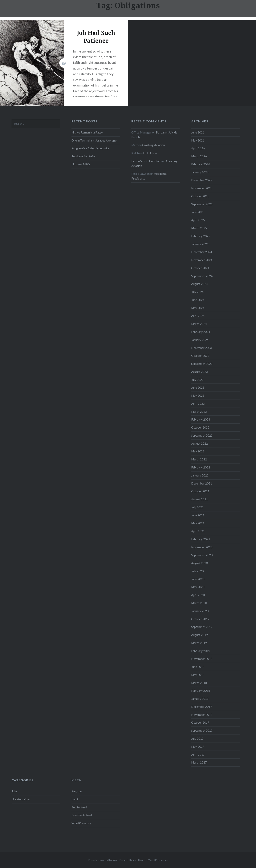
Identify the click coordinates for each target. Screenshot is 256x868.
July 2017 (197, 739)
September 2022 (202, 435)
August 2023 (199, 372)
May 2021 (198, 523)
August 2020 (199, 563)
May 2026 (198, 140)
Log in (75, 799)
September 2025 (202, 204)
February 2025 (201, 236)
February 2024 (201, 332)
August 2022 (199, 443)
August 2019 (199, 635)
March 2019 (199, 643)
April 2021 (198, 531)
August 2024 (199, 284)
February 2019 (201, 651)
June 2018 (198, 667)
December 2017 (202, 707)
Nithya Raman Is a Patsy (87, 132)
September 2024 (202, 276)
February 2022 (201, 467)
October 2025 (200, 196)
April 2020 (198, 595)
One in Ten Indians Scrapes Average (94, 140)
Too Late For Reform (85, 156)
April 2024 (198, 316)
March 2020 (199, 603)
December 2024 (202, 252)
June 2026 (198, 132)
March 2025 (199, 228)
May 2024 (198, 308)
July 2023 (197, 380)
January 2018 (200, 699)
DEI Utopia (150, 153)
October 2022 (200, 427)
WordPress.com (158, 860)
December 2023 (202, 348)
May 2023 (198, 396)
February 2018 (201, 691)
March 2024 (199, 324)
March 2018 (199, 683)
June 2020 (198, 579)
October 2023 (200, 356)
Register (77, 791)
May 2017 (198, 747)
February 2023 (201, 419)
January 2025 (200, 244)
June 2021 (198, 515)
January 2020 (200, 611)
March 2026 (199, 156)
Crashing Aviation (154, 145)
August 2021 (199, 499)
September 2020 (202, 555)
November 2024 (202, 260)
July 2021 (197, 507)
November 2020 (202, 547)
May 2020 (198, 587)
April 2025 (198, 220)
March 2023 (199, 412)
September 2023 (202, 364)
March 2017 (199, 762)
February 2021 (201, 539)
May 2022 (198, 451)
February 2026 (201, 164)
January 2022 (200, 475)
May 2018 (198, 675)
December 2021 (202, 483)
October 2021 (200, 491)
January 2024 (200, 340)
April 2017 (198, 755)
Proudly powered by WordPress (107, 860)
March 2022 (199, 459)
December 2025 (202, 180)
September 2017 (202, 730)
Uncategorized (21, 799)
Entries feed (79, 807)
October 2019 (200, 619)
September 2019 (202, 627)
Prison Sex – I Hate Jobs (146, 161)
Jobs (14, 791)
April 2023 (198, 404)
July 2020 (197, 571)
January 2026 (200, 172)
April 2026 (198, 148)
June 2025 (198, 212)
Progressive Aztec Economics (90, 148)
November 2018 (202, 659)
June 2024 (198, 300)
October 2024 (200, 268)
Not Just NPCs (81, 164)
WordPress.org (81, 823)
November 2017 (202, 715)
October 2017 (200, 722)
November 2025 (202, 188)
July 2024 (197, 292)
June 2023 (198, 387)
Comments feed (82, 815)
